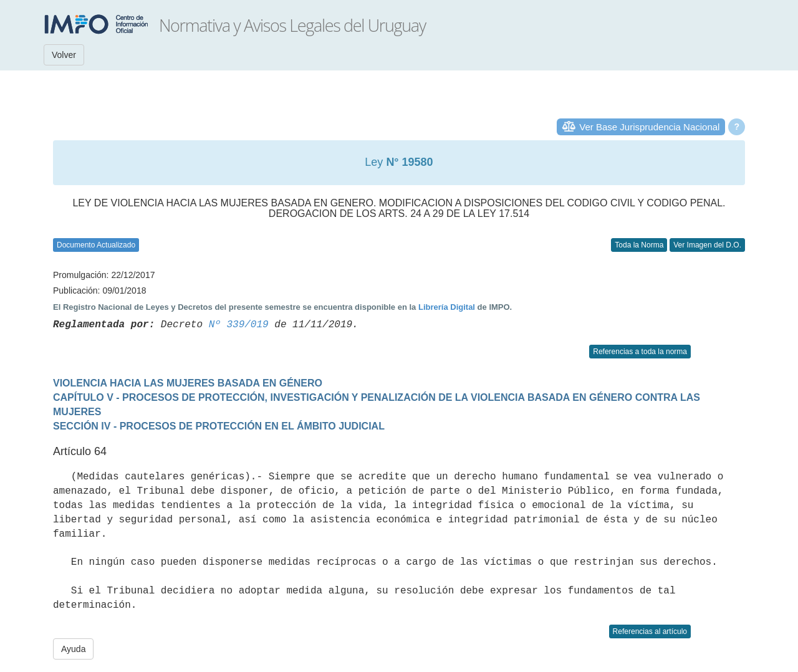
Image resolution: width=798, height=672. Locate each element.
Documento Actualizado (96, 245)
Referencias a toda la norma (640, 352)
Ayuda (73, 649)
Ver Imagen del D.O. (707, 245)
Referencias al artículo (650, 631)
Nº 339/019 (239, 325)
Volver (64, 55)
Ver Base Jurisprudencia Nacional (649, 127)
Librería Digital (447, 307)
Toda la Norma (639, 245)
